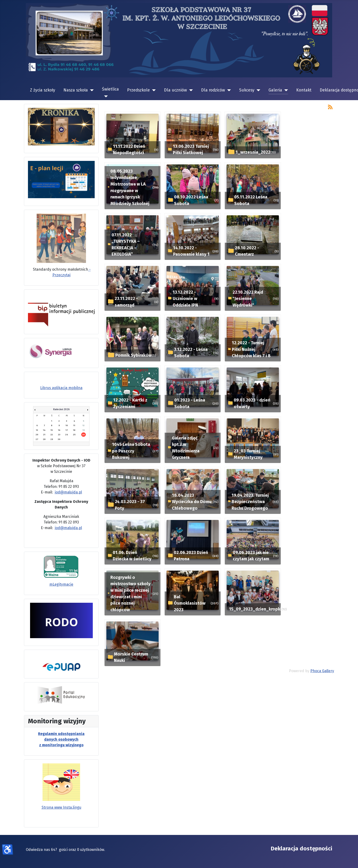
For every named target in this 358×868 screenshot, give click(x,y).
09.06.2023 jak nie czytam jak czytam (251, 556)
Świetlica (110, 89)
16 (59, 430)
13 (37, 430)
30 (59, 439)
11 (74, 425)
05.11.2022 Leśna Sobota (251, 200)
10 (67, 425)
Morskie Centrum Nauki (131, 657)
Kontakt (304, 90)
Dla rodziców (213, 90)
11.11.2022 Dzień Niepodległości (129, 150)
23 (59, 435)
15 (52, 430)
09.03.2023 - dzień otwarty (252, 403)
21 (44, 435)
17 (67, 430)
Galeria (275, 90)
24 (67, 435)
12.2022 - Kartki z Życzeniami (130, 403)
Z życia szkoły (43, 90)
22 (52, 435)
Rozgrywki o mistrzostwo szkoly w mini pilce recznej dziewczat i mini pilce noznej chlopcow (130, 594)
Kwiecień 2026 (61, 409)
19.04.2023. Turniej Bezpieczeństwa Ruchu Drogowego (250, 502)
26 (84, 435)
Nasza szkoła (76, 90)
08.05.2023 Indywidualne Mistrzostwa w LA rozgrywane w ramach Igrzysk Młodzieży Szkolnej (130, 187)
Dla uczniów (175, 90)
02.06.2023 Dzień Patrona (191, 556)
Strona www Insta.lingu (61, 807)
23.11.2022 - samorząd (126, 302)
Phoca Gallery (322, 671)
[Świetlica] (105, 96)
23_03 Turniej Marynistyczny (248, 454)
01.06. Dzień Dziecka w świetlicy (132, 556)
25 (74, 435)
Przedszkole (138, 90)
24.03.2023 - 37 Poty (130, 505)
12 (84, 425)
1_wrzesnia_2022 (253, 152)
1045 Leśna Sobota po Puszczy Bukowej (131, 451)
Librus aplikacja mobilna (61, 388)
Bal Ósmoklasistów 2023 (190, 603)
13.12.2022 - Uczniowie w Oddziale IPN (185, 299)
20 (37, 435)
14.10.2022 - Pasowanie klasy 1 (191, 251)
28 (44, 439)
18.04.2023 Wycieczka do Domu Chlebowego (192, 502)
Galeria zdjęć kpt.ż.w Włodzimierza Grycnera (186, 448)
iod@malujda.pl (68, 492)
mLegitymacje (61, 584)
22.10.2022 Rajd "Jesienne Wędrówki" (248, 299)
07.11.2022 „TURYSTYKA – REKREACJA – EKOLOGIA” (126, 245)
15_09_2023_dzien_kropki (255, 609)
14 (44, 430)
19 (84, 430)
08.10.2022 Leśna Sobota (191, 200)
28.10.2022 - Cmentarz (247, 251)
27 (37, 439)
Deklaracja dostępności (301, 849)
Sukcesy (247, 90)
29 (52, 439)
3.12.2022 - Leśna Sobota (191, 353)
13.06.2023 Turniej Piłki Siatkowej (191, 150)
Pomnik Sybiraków (134, 355)
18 (74, 430)
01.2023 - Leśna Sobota (190, 403)
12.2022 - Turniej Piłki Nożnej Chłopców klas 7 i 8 (251, 349)
